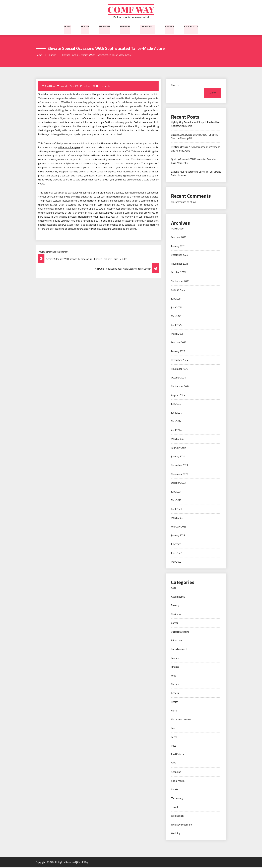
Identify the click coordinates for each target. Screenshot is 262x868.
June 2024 (176, 413)
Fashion (87, 86)
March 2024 (177, 440)
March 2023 (177, 518)
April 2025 (176, 326)
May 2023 (176, 501)
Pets (174, 746)
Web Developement (182, 825)
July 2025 (176, 299)
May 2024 (176, 422)
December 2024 (179, 361)
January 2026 (178, 247)
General (175, 694)
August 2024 (178, 396)
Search (175, 86)
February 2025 (179, 343)
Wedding (176, 834)
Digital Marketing (180, 632)
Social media (178, 781)
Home (68, 27)
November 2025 (180, 264)
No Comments (103, 86)
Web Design (177, 816)
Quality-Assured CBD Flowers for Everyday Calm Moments (194, 162)
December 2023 (179, 466)
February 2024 (179, 448)
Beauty (175, 606)
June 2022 (176, 553)
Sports (175, 790)
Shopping (104, 27)
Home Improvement (182, 720)
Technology (148, 27)
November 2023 (180, 475)
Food (174, 676)
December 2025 (179, 255)
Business (125, 27)
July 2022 (176, 545)
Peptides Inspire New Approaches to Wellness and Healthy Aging (196, 149)
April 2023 (176, 510)
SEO (173, 764)
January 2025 (178, 352)
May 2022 (176, 562)
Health (85, 27)
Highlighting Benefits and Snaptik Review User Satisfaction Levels (196, 125)
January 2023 (178, 536)
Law (173, 729)
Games (175, 685)
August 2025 (178, 290)
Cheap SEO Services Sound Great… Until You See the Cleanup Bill (195, 137)
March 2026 (177, 229)
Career (175, 624)
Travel (174, 808)
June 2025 (176, 308)
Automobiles (178, 597)
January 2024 (178, 457)
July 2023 (176, 492)
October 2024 (178, 378)
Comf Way (131, 10)
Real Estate (191, 27)
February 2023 (179, 527)
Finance (169, 27)
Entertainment (179, 650)
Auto (174, 588)
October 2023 (178, 483)
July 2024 (176, 404)
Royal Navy (50, 86)
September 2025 (180, 282)
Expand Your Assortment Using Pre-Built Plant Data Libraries (196, 174)
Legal (174, 737)
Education (176, 641)
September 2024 (180, 387)
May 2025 (176, 317)
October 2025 (178, 273)
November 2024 (180, 369)
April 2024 (176, 431)
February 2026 (179, 238)
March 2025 (177, 334)
